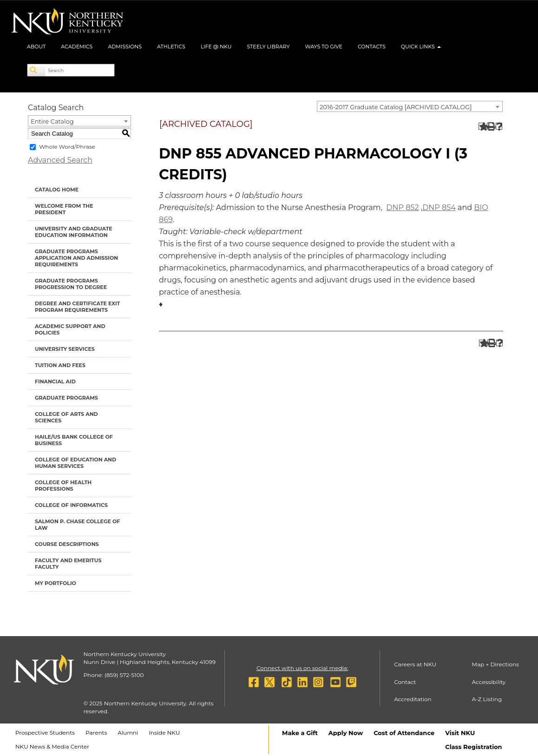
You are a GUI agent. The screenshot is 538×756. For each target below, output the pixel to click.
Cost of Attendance (404, 733)
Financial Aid (55, 381)
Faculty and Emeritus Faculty (68, 564)
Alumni (128, 733)
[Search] (37, 70)
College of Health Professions (63, 486)
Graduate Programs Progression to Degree (71, 284)
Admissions (125, 46)
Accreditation (413, 699)
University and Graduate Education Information (74, 232)
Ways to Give (324, 46)
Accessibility (489, 682)
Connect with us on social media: (302, 668)
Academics (77, 46)
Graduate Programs (66, 398)
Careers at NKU (415, 664)
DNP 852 (402, 207)
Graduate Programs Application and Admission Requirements (76, 258)
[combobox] (410, 106)
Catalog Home (57, 190)
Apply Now (346, 733)
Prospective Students (45, 733)
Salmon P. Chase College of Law (77, 525)
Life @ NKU (216, 46)
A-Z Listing (487, 699)
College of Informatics (71, 505)
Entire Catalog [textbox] (52, 121)
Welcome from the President (64, 209)
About (36, 46)
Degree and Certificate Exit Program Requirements (77, 307)
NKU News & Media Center (52, 746)
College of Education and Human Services (75, 463)
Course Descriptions (67, 544)
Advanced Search (60, 160)
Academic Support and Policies (70, 329)
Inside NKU (164, 733)
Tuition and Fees (60, 365)
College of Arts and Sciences (66, 417)
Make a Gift (300, 733)
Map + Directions (495, 664)
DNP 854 (439, 207)
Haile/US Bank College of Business (74, 440)
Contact (405, 682)
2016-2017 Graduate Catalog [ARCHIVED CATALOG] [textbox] (396, 107)
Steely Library (268, 46)
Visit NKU (460, 733)
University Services (65, 349)
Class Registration (473, 747)
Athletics (171, 46)
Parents (96, 733)
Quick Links (421, 46)
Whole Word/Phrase (67, 147)
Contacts (372, 46)
